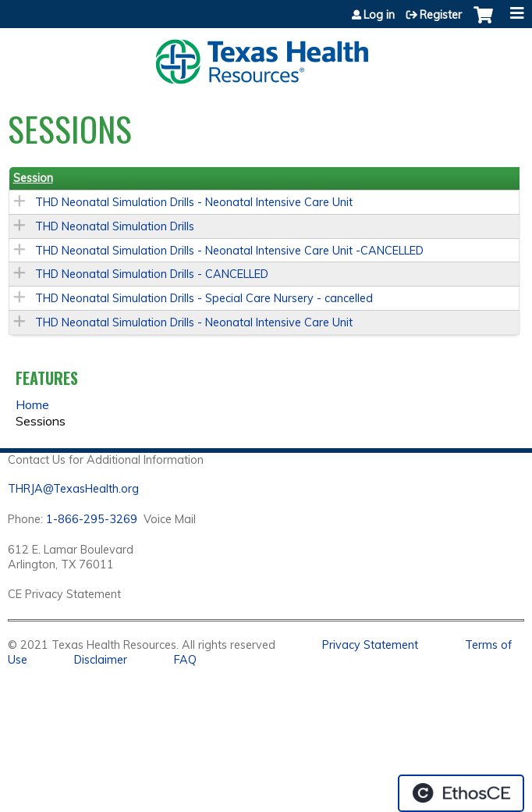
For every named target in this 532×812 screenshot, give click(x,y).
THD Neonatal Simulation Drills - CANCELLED (152, 274)
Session (33, 178)
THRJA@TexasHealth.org (73, 489)
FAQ (185, 660)
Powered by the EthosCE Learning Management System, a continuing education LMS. (461, 793)
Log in (379, 15)
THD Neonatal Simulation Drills (115, 226)
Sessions (41, 421)
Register (441, 15)
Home (32, 404)
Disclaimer (101, 660)
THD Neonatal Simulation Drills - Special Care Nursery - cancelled (204, 298)
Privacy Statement (370, 645)
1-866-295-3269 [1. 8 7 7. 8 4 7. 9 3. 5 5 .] (92, 519)
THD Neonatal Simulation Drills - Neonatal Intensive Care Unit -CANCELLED (229, 251)
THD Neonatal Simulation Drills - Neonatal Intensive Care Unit (194, 202)
